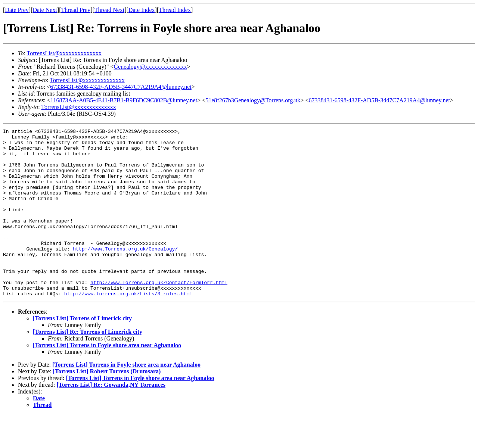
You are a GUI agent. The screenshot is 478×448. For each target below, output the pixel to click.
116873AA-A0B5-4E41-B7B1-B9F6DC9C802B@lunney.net (124, 100)
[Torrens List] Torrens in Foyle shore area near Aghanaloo (107, 379)
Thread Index (175, 10)
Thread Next (109, 10)
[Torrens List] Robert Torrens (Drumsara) (107, 405)
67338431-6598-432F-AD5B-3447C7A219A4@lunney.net (121, 87)
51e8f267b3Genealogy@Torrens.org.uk (253, 100)
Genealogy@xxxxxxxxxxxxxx (150, 67)
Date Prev (17, 10)
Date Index (142, 10)
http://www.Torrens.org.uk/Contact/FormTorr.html (159, 314)
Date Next (45, 10)
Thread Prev (76, 10)
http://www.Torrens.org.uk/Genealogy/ (125, 273)
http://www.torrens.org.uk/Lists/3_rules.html (128, 327)
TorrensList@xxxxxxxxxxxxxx (64, 53)
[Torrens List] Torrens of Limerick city (82, 352)
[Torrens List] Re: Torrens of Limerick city (88, 365)
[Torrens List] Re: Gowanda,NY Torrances (111, 418)
